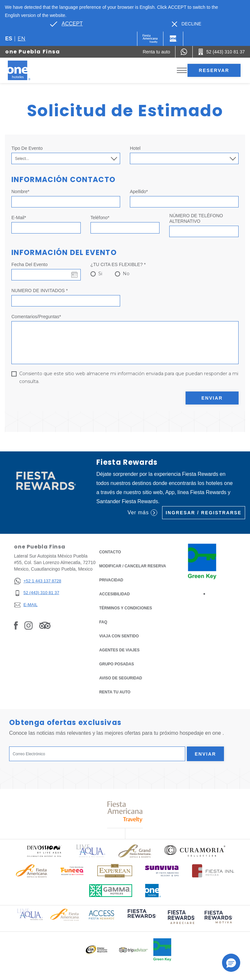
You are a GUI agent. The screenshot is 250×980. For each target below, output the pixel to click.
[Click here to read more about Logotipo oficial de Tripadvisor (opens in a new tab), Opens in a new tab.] (133, 950)
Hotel (135, 148)
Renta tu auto (115, 692)
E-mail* (19, 218)
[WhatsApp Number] (184, 52)
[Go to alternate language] (66, 24)
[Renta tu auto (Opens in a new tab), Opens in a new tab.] (156, 52)
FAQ (103, 622)
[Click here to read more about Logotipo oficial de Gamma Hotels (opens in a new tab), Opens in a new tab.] (111, 891)
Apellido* (139, 192)
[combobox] (184, 158)
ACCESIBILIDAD (115, 594)
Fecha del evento (29, 264)
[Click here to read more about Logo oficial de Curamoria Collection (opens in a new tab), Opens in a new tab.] (195, 851)
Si (100, 274)
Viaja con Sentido (119, 636)
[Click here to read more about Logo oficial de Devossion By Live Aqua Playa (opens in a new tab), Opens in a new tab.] (44, 851)
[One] (173, 39)
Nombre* (20, 192)
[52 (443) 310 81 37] (38, 593)
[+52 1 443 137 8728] (38, 581)
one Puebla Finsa (33, 52)
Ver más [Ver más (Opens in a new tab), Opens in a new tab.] (142, 513)
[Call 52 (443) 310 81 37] (221, 52)
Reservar (214, 70)
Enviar (212, 398)
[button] (231, 963)
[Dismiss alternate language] (187, 24)
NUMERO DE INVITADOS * (40, 291)
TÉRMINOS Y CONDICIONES (126, 608)
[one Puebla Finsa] (27, 70)
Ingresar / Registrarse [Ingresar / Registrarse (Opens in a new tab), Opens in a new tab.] (204, 513)
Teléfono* (100, 218)
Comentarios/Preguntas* (36, 317)
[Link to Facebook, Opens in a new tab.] (16, 625)
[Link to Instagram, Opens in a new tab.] (28, 625)
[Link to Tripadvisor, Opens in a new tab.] (45, 625)
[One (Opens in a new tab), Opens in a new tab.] (150, 39)
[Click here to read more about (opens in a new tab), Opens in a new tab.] (141, 918)
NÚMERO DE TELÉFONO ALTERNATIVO (196, 218)
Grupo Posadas (117, 664)
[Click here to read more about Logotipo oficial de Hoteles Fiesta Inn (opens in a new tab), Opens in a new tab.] (213, 871)
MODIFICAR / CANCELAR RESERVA (133, 566)
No (126, 274)
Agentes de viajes (119, 650)
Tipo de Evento (27, 148)
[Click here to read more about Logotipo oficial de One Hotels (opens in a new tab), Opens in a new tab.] (153, 891)
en (21, 39)
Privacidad (111, 580)
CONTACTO (110, 552)
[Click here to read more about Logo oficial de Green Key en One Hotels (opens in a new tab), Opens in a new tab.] (162, 950)
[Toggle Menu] (182, 71)
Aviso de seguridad (121, 678)
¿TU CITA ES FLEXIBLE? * (118, 264)
